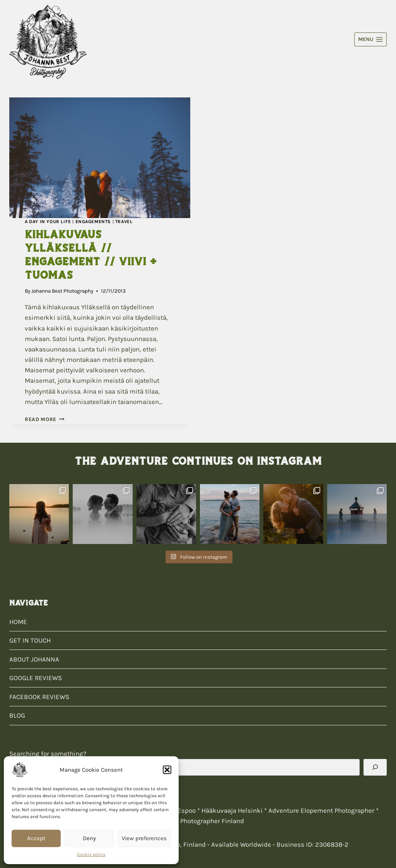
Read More (45, 419)
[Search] (375, 767)
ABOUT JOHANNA (34, 659)
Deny (89, 838)
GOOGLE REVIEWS (36, 678)
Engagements (93, 222)
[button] (167, 770)
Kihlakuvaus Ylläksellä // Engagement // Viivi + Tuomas (90, 255)
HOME (18, 622)
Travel (124, 222)
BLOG (17, 715)
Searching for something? (48, 754)
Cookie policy (91, 854)
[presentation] (100, 158)
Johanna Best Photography (62, 291)
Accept (36, 838)
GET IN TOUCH (30, 640)
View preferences (144, 838)
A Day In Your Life (48, 222)
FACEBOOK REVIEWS (39, 697)
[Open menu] (370, 39)
